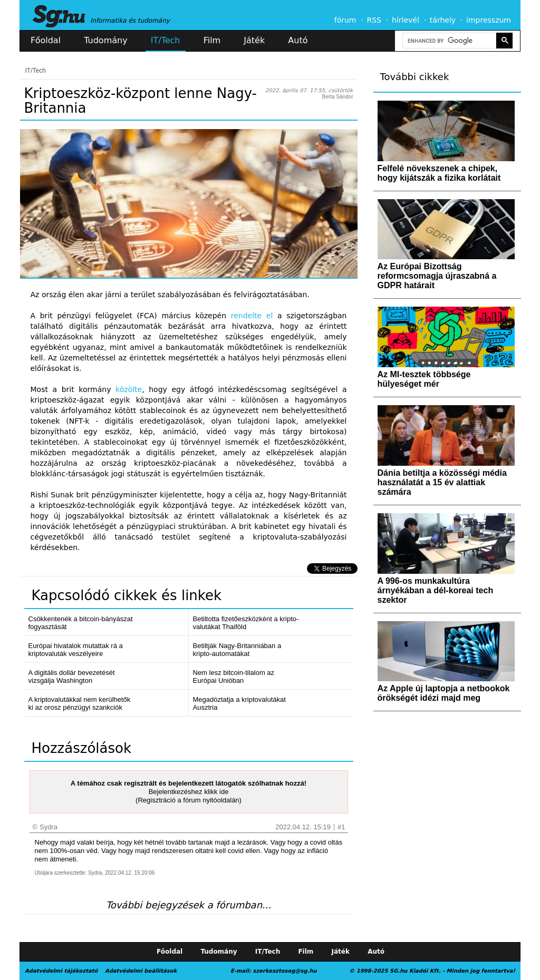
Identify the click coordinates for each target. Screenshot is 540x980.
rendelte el (252, 316)
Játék (254, 40)
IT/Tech (166, 40)
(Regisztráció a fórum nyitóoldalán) (189, 800)
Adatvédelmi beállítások (141, 971)
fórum (345, 20)
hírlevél (406, 20)
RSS (374, 20)
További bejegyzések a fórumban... (189, 905)
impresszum (489, 20)
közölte (129, 389)
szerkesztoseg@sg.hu (285, 971)
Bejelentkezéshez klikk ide (189, 792)
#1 (341, 827)
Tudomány (105, 40)
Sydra (49, 827)
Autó (298, 40)
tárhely (443, 20)
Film (212, 40)
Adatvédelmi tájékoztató (61, 971)
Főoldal (46, 40)
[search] (448, 41)
